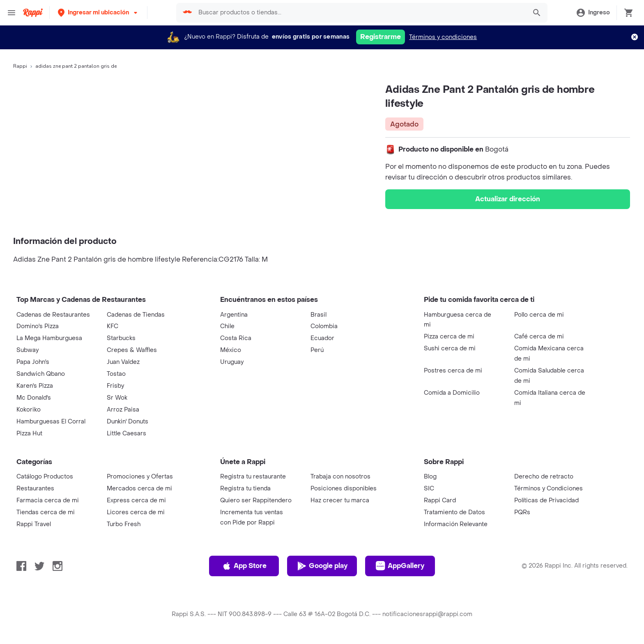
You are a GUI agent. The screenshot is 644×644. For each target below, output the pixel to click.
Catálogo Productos (45, 477)
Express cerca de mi (136, 500)
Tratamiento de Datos (454, 512)
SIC (429, 489)
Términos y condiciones (443, 37)
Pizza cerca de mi (449, 337)
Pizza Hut (29, 434)
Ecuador (322, 338)
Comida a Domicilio (452, 393)
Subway (28, 350)
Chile (227, 326)
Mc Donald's (34, 398)
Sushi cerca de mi (450, 348)
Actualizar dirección (508, 199)
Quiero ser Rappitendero (256, 500)
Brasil (319, 315)
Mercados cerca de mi (139, 489)
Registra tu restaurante (253, 477)
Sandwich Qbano (41, 374)
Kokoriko (29, 410)
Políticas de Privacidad (546, 500)
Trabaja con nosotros (340, 477)
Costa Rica (236, 338)
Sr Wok (117, 398)
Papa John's (33, 362)
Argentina (234, 315)
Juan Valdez (123, 362)
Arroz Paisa (123, 410)
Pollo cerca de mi (539, 315)
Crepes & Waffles (132, 350)
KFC (113, 326)
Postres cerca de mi (453, 371)
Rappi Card (440, 500)
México (231, 350)
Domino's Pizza (38, 326)
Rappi (20, 66)
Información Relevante (456, 524)
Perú (317, 350)
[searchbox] (360, 13)
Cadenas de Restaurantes (53, 315)
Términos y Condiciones (549, 489)
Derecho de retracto (544, 477)
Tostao (116, 374)
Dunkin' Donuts (128, 422)
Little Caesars (126, 434)
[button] (98, 13)
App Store (244, 566)
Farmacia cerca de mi (48, 500)
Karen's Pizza (35, 386)
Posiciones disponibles (344, 489)
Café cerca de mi (539, 337)
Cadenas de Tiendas (136, 315)
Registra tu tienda (245, 489)
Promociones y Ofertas (140, 477)
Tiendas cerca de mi (46, 512)
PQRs (522, 512)
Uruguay (232, 362)
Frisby (115, 386)
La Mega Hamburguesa (49, 338)
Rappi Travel (34, 524)
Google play (322, 566)
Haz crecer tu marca (340, 500)
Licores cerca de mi (136, 512)
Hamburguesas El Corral (51, 422)
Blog (430, 477)
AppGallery (400, 566)
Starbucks (121, 338)
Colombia (324, 326)
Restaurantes (35, 489)
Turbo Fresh (124, 524)
